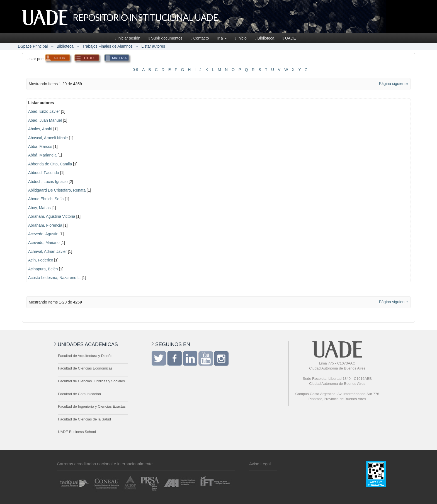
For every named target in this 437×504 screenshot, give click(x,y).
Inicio (241, 38)
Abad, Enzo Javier (44, 111)
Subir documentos (165, 38)
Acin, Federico (41, 260)
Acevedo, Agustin (43, 234)
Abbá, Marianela (42, 155)
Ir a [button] (222, 38)
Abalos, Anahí (40, 129)
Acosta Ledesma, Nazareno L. (54, 278)
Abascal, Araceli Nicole (48, 138)
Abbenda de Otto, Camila (50, 164)
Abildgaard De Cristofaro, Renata (57, 190)
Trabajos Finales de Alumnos (108, 46)
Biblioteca (265, 38)
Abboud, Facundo (44, 173)
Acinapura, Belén (43, 269)
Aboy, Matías (39, 208)
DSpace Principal (33, 46)
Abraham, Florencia (45, 225)
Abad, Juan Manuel (45, 120)
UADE (289, 38)
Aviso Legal (260, 464)
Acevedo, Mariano (44, 243)
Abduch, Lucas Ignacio (48, 182)
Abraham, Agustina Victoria (52, 216)
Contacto (200, 38)
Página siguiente (393, 84)
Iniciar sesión (128, 38)
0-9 (135, 70)
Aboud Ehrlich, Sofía (46, 199)
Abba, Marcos (40, 146)
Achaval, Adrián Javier (48, 251)
